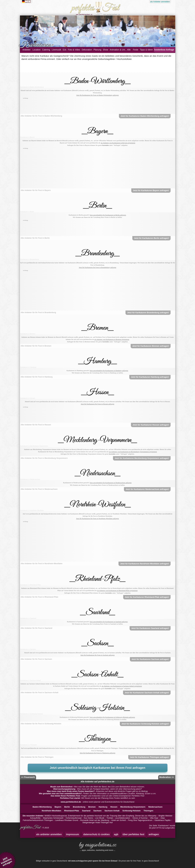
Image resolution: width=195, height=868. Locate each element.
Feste (136, 50)
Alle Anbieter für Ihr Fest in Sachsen (36, 659)
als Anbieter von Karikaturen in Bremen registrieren (112, 339)
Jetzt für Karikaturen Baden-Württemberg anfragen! (145, 116)
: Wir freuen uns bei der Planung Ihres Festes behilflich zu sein (97, 798)
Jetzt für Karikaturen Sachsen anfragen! (150, 659)
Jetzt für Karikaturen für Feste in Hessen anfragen (98, 404)
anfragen (154, 834)
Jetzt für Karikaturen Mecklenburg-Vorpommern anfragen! (142, 458)
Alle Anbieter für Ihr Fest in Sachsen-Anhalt (40, 693)
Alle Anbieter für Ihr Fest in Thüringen (37, 757)
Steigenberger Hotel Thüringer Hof (97, 823)
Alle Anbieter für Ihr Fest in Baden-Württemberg (41, 116)
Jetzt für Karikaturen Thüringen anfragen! (149, 757)
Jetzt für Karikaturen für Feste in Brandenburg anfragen (97, 267)
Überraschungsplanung (65, 789)
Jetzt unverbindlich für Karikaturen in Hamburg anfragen (109, 371)
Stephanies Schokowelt (53, 818)
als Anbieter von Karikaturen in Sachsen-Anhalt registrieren (122, 686)
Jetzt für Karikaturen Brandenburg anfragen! (148, 313)
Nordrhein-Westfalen (51, 811)
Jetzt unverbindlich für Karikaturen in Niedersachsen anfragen (111, 483)
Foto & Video (74, 50)
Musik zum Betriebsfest (61, 787)
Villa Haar (154, 818)
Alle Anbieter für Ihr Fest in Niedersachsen (39, 489)
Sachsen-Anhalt (112, 811)
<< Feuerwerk (28, 777)
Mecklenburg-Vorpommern (133, 807)
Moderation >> (167, 777)
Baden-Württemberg (42, 807)
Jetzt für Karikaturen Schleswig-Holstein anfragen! (145, 724)
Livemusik (56, 50)
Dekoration (87, 50)
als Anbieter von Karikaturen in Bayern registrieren (118, 143)
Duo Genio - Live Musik (94, 818)
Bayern (58, 807)
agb (116, 834)
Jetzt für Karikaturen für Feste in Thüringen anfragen (97, 753)
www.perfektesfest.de (71, 802)
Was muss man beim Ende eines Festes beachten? (71, 791)
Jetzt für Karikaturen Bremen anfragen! (151, 346)
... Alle (128, 50)
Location (37, 50)
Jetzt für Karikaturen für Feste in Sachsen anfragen (98, 655)
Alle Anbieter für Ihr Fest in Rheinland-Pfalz (40, 597)
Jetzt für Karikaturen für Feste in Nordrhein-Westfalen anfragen (97, 518)
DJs (65, 50)
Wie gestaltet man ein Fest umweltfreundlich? (60, 793)
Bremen (92, 807)
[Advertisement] (98, 106)
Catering (46, 50)
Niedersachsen (155, 807)
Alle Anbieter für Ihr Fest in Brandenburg (38, 312)
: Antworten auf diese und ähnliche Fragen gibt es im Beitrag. (97, 791)
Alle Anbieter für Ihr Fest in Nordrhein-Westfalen (42, 564)
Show (106, 50)
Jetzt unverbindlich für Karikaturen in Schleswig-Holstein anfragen (112, 717)
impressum (73, 834)
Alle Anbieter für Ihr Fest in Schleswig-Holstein (41, 724)
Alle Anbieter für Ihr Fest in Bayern (36, 190)
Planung (97, 50)
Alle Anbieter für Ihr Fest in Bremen (36, 346)
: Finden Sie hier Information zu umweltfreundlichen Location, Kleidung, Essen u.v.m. (97, 793)
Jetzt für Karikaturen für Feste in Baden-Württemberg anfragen (97, 95)
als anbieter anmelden (49, 834)
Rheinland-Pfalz (72, 811)
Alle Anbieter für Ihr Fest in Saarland (37, 628)
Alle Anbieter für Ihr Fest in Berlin (35, 238)
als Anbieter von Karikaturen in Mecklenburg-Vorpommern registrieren (133, 452)
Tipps (146, 50)
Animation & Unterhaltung (122, 50)
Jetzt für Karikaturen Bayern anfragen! (151, 190)
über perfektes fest (133, 834)
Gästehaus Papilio (163, 820)
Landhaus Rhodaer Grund (67, 820)
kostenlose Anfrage (164, 50)
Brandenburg (79, 807)
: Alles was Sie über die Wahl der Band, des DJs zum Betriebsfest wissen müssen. (98, 787)
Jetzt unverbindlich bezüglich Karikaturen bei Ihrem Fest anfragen (98, 768)
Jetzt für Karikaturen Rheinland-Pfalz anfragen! (147, 597)
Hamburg (103, 807)
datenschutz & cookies (96, 834)
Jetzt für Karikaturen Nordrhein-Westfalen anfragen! (144, 564)
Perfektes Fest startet (70, 798)
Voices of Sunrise (140, 818)
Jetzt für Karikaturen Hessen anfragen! (151, 425)
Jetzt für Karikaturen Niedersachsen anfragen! (147, 489)
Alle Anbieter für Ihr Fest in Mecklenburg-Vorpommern (44, 458)
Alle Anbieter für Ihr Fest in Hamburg (37, 377)
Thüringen (148, 811)
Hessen (114, 807)
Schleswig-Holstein (131, 811)
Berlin (67, 807)
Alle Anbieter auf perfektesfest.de (98, 782)
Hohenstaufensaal (74, 818)
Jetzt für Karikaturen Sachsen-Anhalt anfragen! (147, 693)
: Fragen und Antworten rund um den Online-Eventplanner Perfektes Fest (97, 796)
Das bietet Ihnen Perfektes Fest (65, 796)
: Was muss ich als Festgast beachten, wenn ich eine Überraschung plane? (97, 789)
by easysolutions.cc (97, 846)
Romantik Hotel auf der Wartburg (95, 820)
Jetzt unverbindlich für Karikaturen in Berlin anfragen (108, 215)
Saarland (86, 811)
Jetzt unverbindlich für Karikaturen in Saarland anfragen (109, 622)
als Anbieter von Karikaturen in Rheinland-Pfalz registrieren (117, 590)
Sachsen (97, 811)
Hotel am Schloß (119, 820)
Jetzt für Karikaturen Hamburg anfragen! (150, 377)
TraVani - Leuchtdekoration (118, 818)
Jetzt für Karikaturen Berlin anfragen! (151, 238)
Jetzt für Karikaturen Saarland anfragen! (150, 628)
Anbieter (160, 2)
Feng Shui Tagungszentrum (140, 820)
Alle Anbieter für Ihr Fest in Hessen (36, 425)
